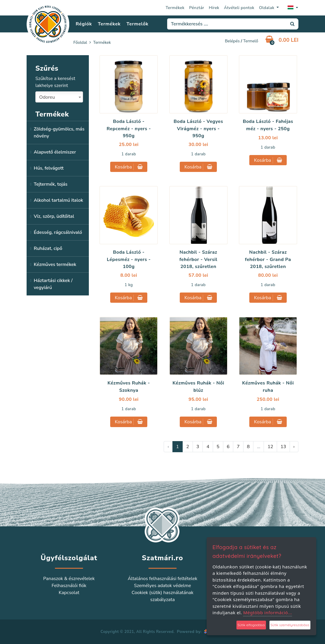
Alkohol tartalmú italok (58, 200)
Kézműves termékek (55, 264)
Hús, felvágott (49, 168)
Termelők (138, 24)
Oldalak (267, 8)
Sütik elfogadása (251, 625)
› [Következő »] (294, 447)
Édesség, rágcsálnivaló (58, 232)
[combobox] (59, 97)
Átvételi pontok (239, 8)
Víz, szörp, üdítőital (54, 216)
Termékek (175, 8)
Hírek (214, 8)
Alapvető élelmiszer (55, 152)
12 (270, 447)
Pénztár (197, 8)
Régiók (84, 24)
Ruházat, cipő (48, 248)
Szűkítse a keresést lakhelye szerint (55, 82)
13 (283, 447)
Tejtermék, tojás (50, 184)
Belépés (232, 41)
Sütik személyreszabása (290, 625)
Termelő (251, 41)
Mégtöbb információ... (268, 612)
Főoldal (80, 42)
